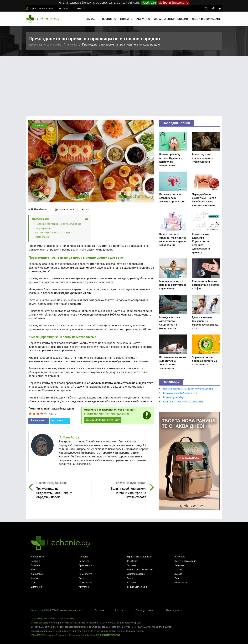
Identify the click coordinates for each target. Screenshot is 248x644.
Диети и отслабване (206, 19)
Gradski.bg (36, 618)
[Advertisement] (124, 82)
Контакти (80, 8)
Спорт (82, 578)
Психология (85, 582)
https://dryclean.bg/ (174, 397)
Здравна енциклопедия (171, 19)
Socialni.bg (50, 618)
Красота (179, 570)
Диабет (178, 574)
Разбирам (149, 3)
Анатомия (132, 582)
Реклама (64, 8)
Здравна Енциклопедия (139, 557)
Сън (177, 578)
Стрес (34, 582)
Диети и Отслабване (185, 561)
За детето (84, 561)
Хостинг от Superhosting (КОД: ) (95, 635)
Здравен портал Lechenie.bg (45, 45)
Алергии (35, 578)
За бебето (132, 561)
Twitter (57, 421)
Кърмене (179, 565)
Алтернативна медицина (140, 570)
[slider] (38, 413)
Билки (130, 578)
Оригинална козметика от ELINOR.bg (183, 402)
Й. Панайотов (39, 209)
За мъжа (36, 561)
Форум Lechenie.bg (137, 587)
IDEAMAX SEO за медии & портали (49, 635)
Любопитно (108, 19)
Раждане (131, 565)
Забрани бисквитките (174, 3)
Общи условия (144, 610)
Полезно (126, 19)
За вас (91, 19)
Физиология (181, 582)
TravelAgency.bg (66, 618)
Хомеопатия (86, 574)
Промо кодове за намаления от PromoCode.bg (188, 389)
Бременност (85, 565)
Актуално (143, 19)
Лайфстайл (37, 574)
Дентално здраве (136, 574)
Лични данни (174, 610)
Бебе (34, 570)
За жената (180, 557)
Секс (81, 570)
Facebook (37, 421)
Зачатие (35, 565)
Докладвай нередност (103, 420)
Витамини (36, 587)
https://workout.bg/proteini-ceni (180, 393)
